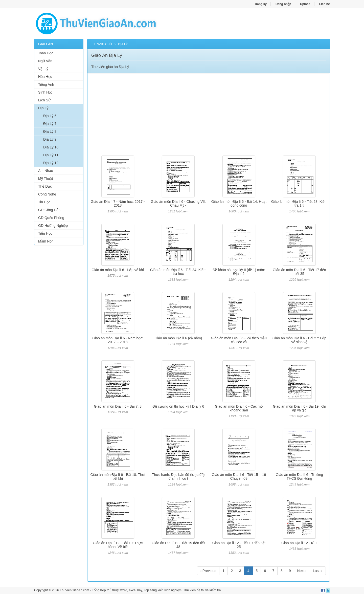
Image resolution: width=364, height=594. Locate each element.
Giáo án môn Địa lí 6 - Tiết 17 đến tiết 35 (299, 272)
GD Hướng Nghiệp (53, 226)
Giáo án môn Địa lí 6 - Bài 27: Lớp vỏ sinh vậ (299, 340)
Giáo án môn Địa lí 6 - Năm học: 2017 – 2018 (118, 340)
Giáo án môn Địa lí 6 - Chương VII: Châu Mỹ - (178, 203)
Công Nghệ (47, 194)
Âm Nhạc (45, 171)
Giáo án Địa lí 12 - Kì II (299, 543)
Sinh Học (45, 92)
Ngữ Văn (45, 61)
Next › (302, 571)
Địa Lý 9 (50, 139)
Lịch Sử (44, 100)
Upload (305, 4)
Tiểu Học (45, 233)
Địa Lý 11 (51, 155)
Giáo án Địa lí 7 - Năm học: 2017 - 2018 (118, 203)
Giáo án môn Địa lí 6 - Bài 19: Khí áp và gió (299, 408)
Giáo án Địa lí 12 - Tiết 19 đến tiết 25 (239, 545)
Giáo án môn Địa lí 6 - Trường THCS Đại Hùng (299, 477)
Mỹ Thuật (45, 179)
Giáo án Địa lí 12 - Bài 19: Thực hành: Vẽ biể (118, 545)
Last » (318, 571)
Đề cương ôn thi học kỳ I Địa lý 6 (178, 406)
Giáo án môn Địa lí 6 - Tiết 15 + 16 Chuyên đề (239, 477)
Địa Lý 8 (50, 131)
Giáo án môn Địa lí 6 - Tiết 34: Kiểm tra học (178, 272)
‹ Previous (208, 571)
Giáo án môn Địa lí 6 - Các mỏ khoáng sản (239, 408)
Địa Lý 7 (50, 124)
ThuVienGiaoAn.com (74, 590)
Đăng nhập (283, 4)
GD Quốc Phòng (51, 218)
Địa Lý (43, 108)
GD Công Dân (49, 210)
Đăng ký (261, 4)
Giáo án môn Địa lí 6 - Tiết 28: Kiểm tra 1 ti (299, 203)
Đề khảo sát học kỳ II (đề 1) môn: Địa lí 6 (239, 272)
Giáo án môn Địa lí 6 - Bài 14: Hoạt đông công (239, 203)
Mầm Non (46, 241)
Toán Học (46, 53)
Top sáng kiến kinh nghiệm (163, 590)
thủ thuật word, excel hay (124, 590)
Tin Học (44, 202)
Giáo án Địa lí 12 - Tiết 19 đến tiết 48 (178, 545)
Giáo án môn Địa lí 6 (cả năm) (178, 338)
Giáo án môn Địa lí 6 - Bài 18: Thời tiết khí (118, 477)
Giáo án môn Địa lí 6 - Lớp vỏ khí (118, 270)
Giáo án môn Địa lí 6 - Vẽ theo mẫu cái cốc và (239, 340)
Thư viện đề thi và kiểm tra (202, 590)
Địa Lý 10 (51, 147)
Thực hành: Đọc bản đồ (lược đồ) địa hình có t (178, 477)
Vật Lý (43, 69)
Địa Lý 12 (51, 163)
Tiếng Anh (46, 84)
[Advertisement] (59, 326)
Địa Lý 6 (50, 116)
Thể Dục (45, 186)
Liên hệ (325, 4)
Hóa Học (45, 77)
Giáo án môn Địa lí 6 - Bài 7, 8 (118, 406)
